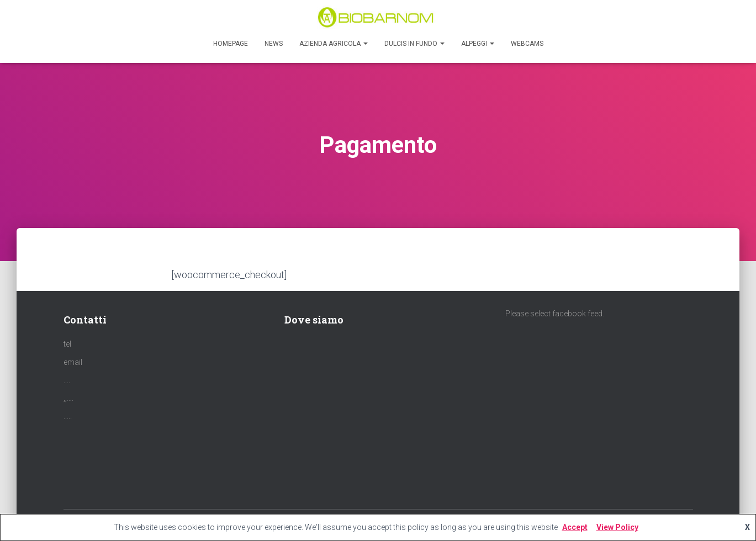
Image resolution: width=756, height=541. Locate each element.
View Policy (617, 527)
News (274, 44)
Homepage (231, 44)
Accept (575, 527)
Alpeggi (478, 44)
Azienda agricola (334, 44)
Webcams (527, 44)
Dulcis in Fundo (414, 44)
